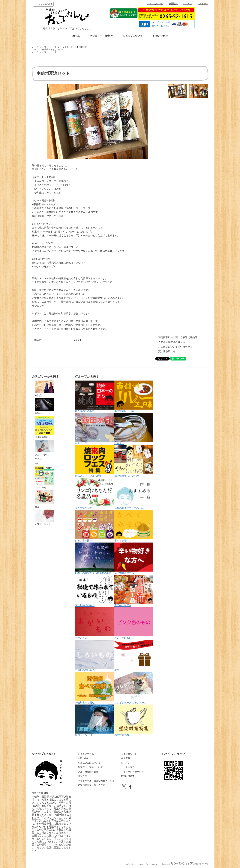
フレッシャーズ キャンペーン (134, 688)
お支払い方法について (89, 763)
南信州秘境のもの (94, 591)
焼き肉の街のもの (94, 396)
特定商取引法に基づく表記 (91, 785)
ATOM (131, 776)
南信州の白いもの (94, 656)
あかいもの (94, 623)
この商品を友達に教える (172, 342)
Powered (185, 864)
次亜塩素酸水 (44, 427)
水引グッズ (94, 429)
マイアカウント (155, 4)
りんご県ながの (94, 494)
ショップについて (133, 36)
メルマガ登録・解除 (88, 772)
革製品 (44, 406)
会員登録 (173, 4)
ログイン (188, 4)
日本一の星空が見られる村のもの (94, 558)
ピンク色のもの (134, 623)
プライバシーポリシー (132, 772)
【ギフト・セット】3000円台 (74, 47)
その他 (38, 459)
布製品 (44, 389)
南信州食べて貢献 (94, 688)
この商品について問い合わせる (175, 347)
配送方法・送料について (90, 767)
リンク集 (82, 776)
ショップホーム (86, 754)
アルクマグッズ (44, 448)
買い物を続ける (167, 351)
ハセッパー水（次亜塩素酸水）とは (96, 781)
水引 (37, 464)
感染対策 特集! (134, 720)
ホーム (76, 36)
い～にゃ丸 (44, 478)
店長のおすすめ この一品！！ (134, 494)
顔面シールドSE (94, 720)
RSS (123, 776)
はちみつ (134, 429)
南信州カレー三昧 (134, 396)
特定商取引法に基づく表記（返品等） (179, 337)
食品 (44, 499)
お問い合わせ (160, 36)
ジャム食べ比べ (94, 526)
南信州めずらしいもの (52, 49)
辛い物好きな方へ (134, 558)
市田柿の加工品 (134, 591)
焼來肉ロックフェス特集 (94, 461)
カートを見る (128, 767)
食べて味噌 (134, 526)
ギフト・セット (49, 47)
